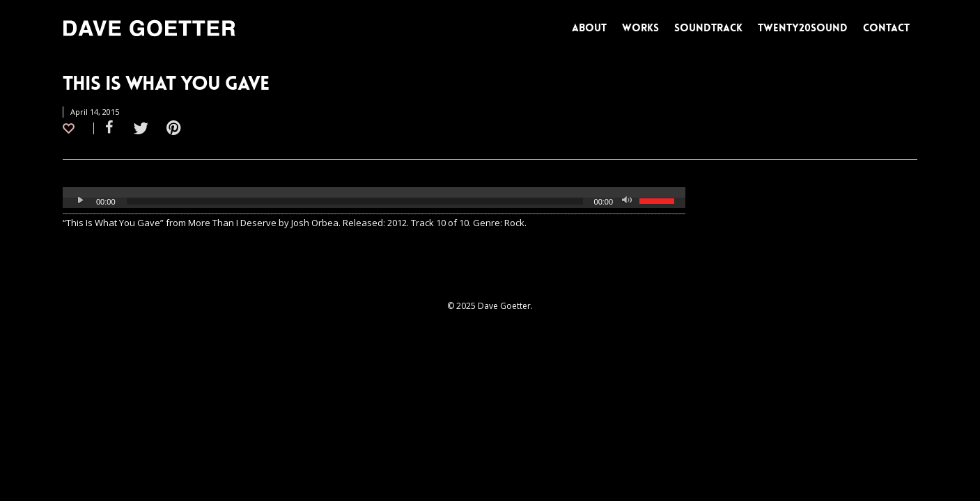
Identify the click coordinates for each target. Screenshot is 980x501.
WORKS (640, 28)
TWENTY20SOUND (803, 28)
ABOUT (589, 28)
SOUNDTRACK (708, 28)
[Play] (81, 201)
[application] (374, 201)
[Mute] (628, 201)
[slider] (355, 201)
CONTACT (886, 28)
